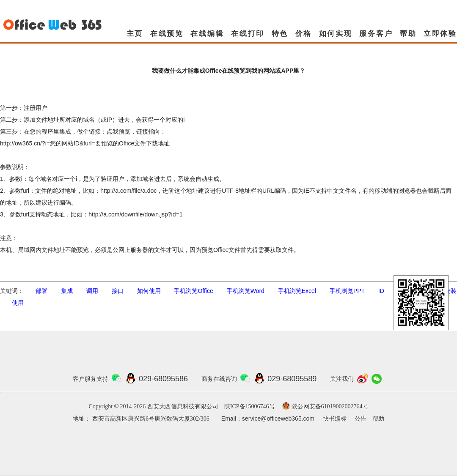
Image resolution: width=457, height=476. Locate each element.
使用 (18, 303)
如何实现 (336, 34)
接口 (118, 291)
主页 (135, 34)
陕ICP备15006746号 (250, 406)
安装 (451, 291)
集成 (67, 291)
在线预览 (167, 34)
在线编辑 (207, 34)
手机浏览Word (246, 291)
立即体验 (440, 34)
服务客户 (376, 34)
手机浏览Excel (297, 291)
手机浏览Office (193, 291)
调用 (92, 291)
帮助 (408, 34)
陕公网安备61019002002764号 (330, 406)
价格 (304, 34)
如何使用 (149, 291)
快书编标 (335, 419)
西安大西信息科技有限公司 (183, 406)
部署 (41, 291)
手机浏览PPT (347, 291)
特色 (280, 34)
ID (381, 291)
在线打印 (248, 34)
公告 (361, 419)
